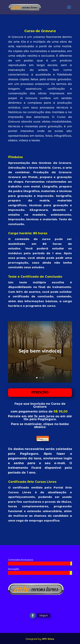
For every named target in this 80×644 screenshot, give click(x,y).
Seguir (44, 615)
